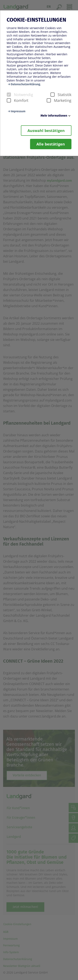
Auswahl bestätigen (46, 131)
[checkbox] (9, 95)
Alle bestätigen (51, 144)
